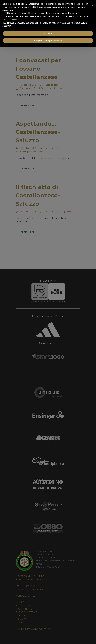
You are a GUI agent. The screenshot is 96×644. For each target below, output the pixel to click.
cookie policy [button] (8, 10)
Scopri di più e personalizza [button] (48, 41)
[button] (92, 5)
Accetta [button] (48, 33)
